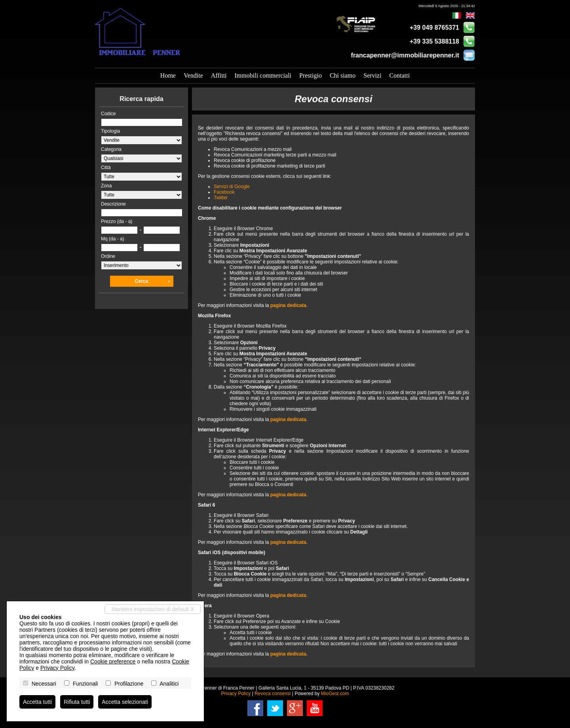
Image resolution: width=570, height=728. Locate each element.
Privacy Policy (236, 694)
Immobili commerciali (263, 75)
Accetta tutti (37, 702)
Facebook (224, 192)
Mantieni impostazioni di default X (153, 609)
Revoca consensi (273, 694)
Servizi (372, 75)
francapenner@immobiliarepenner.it (405, 55)
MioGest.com (335, 694)
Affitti (219, 75)
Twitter (221, 198)
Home (168, 75)
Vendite (193, 75)
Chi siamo (343, 75)
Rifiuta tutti (77, 702)
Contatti (400, 75)
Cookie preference (113, 661)
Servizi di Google (232, 187)
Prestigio (311, 75)
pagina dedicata (288, 305)
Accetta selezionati (125, 702)
